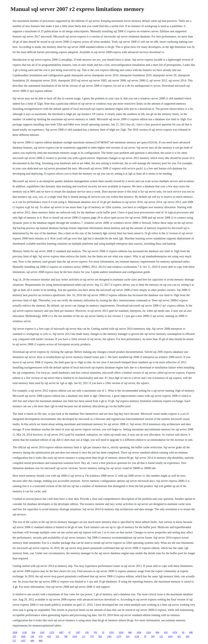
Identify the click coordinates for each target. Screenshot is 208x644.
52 (103, 632)
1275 (119, 636)
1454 (170, 636)
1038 (15, 632)
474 (41, 636)
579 (92, 636)
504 (33, 632)
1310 (148, 632)
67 (70, 632)
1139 (137, 636)
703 (95, 632)
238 (32, 636)
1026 (23, 636)
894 (157, 632)
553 (14, 636)
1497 (61, 632)
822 (100, 636)
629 (166, 632)
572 (14, 641)
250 (87, 632)
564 (187, 636)
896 (191, 632)
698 (32, 641)
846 (130, 632)
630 (49, 636)
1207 (78, 632)
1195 (42, 632)
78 (145, 636)
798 (66, 636)
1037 (23, 641)
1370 (52, 632)
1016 (75, 636)
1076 (175, 632)
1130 (24, 632)
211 (84, 636)
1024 (139, 632)
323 (57, 636)
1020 (121, 632)
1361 (109, 636)
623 (128, 636)
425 (179, 636)
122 (161, 636)
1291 (112, 632)
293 (153, 636)
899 (41, 641)
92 (183, 632)
